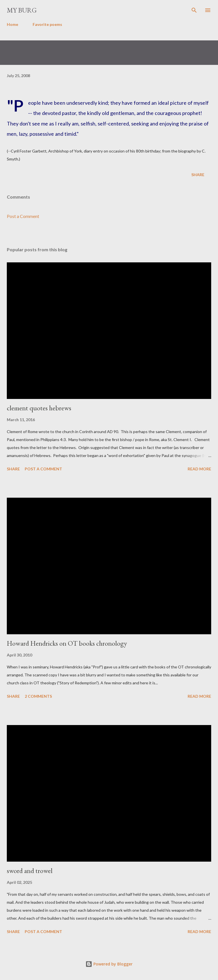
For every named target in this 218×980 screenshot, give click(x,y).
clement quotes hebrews (39, 408)
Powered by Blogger (109, 964)
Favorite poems (47, 24)
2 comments (38, 696)
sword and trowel (30, 871)
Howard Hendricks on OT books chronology (67, 643)
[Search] (194, 10)
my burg (22, 10)
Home (12, 24)
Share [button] (198, 175)
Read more (199, 469)
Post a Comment (23, 216)
